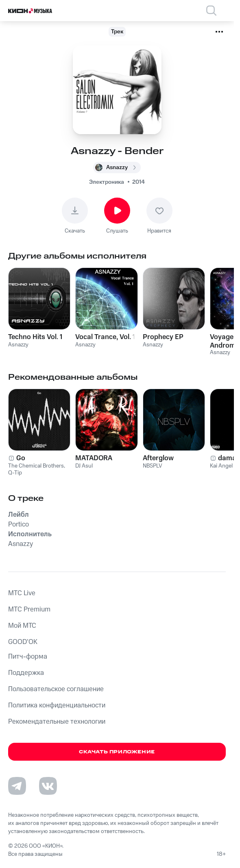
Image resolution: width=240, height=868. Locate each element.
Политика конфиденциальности (57, 705)
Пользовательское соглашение (56, 689)
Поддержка (26, 673)
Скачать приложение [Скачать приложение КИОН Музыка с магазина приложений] (117, 752)
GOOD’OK (23, 642)
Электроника (107, 182)
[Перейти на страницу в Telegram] (17, 786)
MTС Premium (29, 609)
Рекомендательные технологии (57, 722)
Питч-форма (28, 657)
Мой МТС (22, 626)
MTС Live (22, 593)
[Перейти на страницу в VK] (48, 786)
